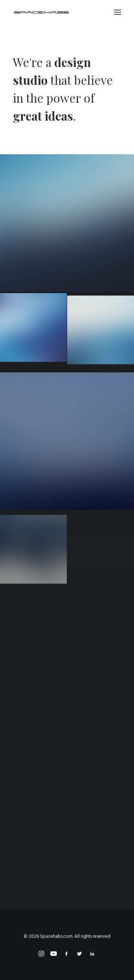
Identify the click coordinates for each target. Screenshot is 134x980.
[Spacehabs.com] (41, 12)
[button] (118, 12)
